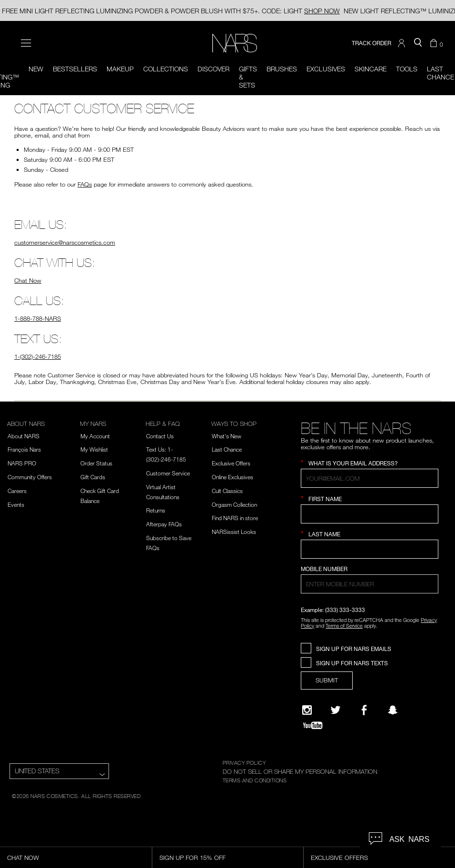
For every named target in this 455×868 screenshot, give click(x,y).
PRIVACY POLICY (244, 762)
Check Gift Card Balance (100, 496)
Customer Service (168, 473)
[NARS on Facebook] (364, 710)
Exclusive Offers (231, 463)
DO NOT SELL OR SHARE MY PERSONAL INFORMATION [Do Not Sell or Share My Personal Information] (300, 771)
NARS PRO (22, 463)
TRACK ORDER (371, 43)
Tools (407, 69)
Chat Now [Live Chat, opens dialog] (23, 858)
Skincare (371, 69)
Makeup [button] (120, 69)
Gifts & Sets (248, 77)
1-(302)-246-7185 (38, 356)
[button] (403, 43)
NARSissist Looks (234, 532)
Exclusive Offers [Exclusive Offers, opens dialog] (339, 858)
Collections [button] (166, 69)
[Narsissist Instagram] (307, 710)
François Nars (24, 449)
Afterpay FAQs (164, 524)
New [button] (36, 69)
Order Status (96, 463)
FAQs (85, 184)
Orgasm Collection (234, 504)
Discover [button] (213, 69)
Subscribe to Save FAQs (169, 543)
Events (16, 504)
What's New (227, 436)
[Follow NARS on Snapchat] (393, 710)
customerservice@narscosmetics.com (65, 242)
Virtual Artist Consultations (163, 492)
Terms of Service (344, 626)
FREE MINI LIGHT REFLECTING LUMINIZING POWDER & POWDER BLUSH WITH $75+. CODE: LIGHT (171, 11)
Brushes (282, 69)
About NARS (24, 436)
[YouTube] (313, 725)
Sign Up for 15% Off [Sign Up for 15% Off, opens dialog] (193, 858)
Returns (156, 510)
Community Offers (30, 477)
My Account (95, 436)
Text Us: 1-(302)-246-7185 (166, 454)
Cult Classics (227, 491)
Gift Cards (93, 477)
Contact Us (160, 436)
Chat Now (28, 280)
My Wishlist (94, 449)
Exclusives (326, 69)
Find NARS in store (235, 518)
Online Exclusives (232, 477)
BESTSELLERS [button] (75, 69)
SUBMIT (327, 680)
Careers (17, 491)
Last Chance (227, 449)
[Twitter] (336, 710)
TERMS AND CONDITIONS (255, 780)
